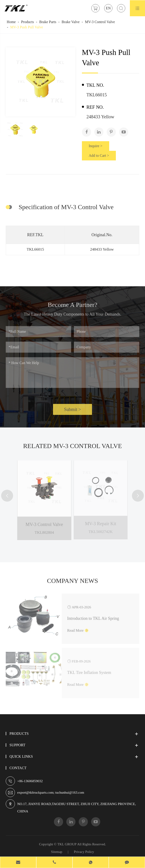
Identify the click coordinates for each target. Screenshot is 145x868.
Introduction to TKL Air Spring (93, 616)
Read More (78, 628)
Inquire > (96, 146)
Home (11, 22)
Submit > (72, 412)
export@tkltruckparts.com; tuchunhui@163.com (51, 792)
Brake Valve (71, 22)
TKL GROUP (67, 844)
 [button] (7, 496)
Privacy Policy (84, 852)
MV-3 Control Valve (100, 22)
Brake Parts (48, 22)
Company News (73, 583)
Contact (18, 768)
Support (17, 745)
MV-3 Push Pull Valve (27, 27)
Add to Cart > (99, 155)
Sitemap (57, 852)
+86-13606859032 (30, 781)
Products (28, 22)
